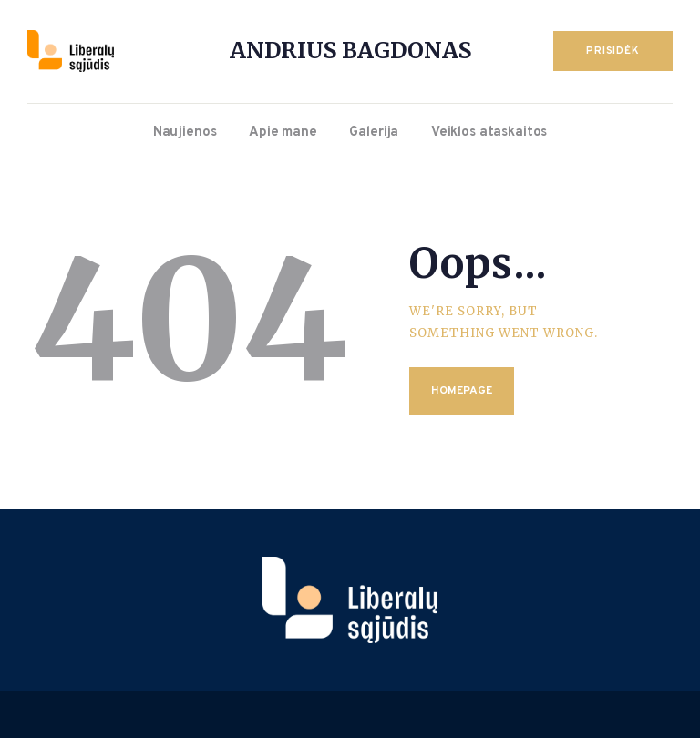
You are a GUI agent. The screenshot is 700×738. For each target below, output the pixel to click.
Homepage (462, 391)
